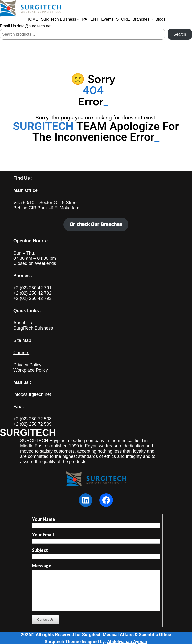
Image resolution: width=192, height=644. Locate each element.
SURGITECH (28, 433)
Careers (21, 353)
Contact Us (45, 619)
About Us (23, 323)
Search (180, 34)
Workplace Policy (31, 370)
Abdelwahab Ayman (127, 641)
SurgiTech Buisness (33, 328)
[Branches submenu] (152, 19)
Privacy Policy (27, 365)
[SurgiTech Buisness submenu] (78, 19)
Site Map (22, 340)
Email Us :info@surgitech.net (26, 26)
